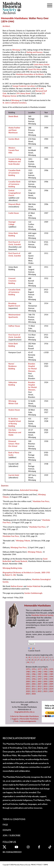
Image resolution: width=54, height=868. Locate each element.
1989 (51, 674)
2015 (28, 689)
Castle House (14, 213)
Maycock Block (14, 204)
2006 (34, 684)
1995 (28, 679)
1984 (51, 672)
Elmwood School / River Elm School (14, 444)
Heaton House (14, 410)
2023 (45, 691)
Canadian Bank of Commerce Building (14, 173)
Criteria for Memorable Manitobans (25, 716)
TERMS (46, 865)
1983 (45, 672)
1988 (45, 674)
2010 (28, 686)
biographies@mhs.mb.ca (24, 712)
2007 (39, 684)
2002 (39, 681)
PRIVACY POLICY (37, 865)
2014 (51, 686)
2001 (34, 681)
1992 (39, 677)
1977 (39, 669)
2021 (34, 691)
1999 (51, 679)
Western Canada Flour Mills (14, 150)
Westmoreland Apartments (14, 316)
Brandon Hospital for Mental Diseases (32, 367)
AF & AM (40, 89)
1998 (45, 679)
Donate (7, 830)
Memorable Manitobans (14, 18)
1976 (34, 669)
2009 (51, 684)
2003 (45, 681)
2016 (34, 689)
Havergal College (12, 223)
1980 (28, 672)
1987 (39, 674)
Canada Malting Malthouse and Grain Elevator (15, 162)
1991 (34, 677)
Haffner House (14, 326)
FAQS (5, 825)
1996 (34, 679)
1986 (34, 674)
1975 (28, 669)
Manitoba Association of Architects (30, 74)
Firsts (16, 721)
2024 (51, 691)
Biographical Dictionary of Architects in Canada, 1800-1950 (26, 573)
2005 (28, 684)
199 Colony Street (23, 93)
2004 (51, 681)
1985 (28, 674)
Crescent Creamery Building (12, 281)
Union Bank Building (13, 234)
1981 (34, 672)
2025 (28, 694)
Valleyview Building (13, 384)
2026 (34, 694)
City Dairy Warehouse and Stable (15, 432)
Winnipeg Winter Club (13, 402)
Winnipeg (16, 50)
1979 (51, 669)
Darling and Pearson (35, 52)
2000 (28, 681)
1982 (39, 672)
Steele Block (13, 116)
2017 (39, 689)
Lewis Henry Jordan (42, 64)
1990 (28, 677)
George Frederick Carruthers (24, 86)
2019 (51, 689)
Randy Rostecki (21, 561)
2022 (39, 691)
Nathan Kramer (17, 586)
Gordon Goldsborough (33, 593)
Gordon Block (14, 139)
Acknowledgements (28, 721)
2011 (34, 686)
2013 (45, 686)
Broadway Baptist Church (14, 305)
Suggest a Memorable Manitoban (25, 719)
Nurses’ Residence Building (12, 366)
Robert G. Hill (10, 575)
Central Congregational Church (14, 193)
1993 (45, 677)
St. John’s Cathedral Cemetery (14, 103)
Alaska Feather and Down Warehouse (14, 130)
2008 (45, 684)
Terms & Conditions (14, 819)
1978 (45, 669)
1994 (51, 677)
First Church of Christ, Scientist (15, 243)
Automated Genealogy (29, 490)
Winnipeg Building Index (12, 568)
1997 (39, 679)
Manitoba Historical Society (42, 615)
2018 (45, 689)
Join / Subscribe (12, 835)
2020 (28, 691)
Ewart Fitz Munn (35, 69)
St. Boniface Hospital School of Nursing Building (15, 422)
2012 (39, 686)
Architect (6, 26)
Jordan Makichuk (34, 586)
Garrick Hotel (14, 475)
